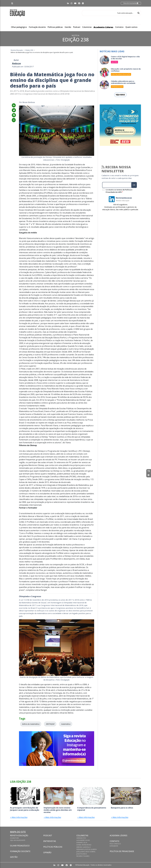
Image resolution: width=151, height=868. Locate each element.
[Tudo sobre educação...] (109, 13)
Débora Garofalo (84, 847)
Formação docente (37, 27)
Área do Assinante (131, 3)
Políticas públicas (55, 27)
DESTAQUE (50, 724)
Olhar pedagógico (19, 27)
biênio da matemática (31, 724)
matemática (66, 724)
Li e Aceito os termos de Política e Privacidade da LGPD (119, 191)
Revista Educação (19, 835)
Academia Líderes (103, 27)
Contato (114, 841)
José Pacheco (82, 854)
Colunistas (87, 27)
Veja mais (120, 95)
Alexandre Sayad (83, 840)
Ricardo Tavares (83, 856)
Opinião (47, 853)
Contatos (119, 27)
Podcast (77, 27)
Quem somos (131, 27)
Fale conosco (115, 844)
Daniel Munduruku (84, 845)
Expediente (114, 846)
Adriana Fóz (81, 838)
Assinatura (15, 838)
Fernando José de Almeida (87, 849)
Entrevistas (50, 841)
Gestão (68, 27)
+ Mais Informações (19, 817)
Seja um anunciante (18, 840)
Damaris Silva (82, 842)
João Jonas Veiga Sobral (86, 852)
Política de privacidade (122, 851)
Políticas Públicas (53, 847)
